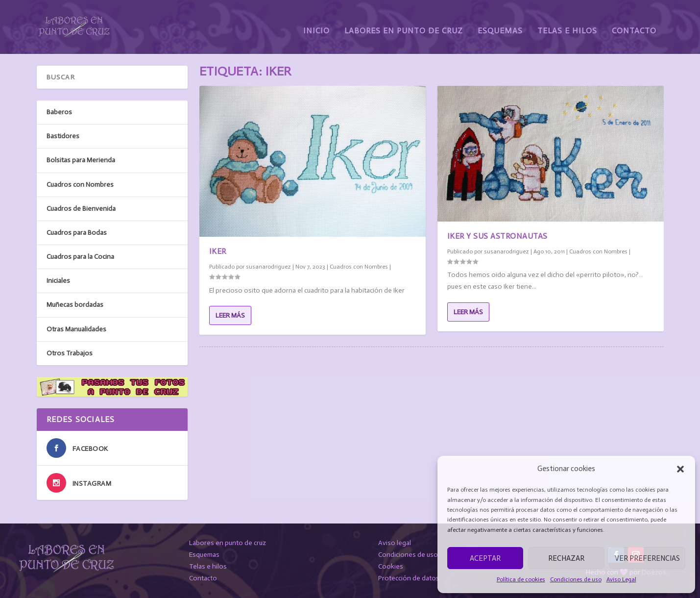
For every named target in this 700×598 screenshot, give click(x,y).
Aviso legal (395, 543)
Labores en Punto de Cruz (404, 23)
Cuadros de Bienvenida (81, 209)
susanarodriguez (268, 267)
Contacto (634, 23)
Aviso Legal (621, 579)
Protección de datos (409, 578)
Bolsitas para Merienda (81, 160)
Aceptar (485, 558)
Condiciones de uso (576, 579)
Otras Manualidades (76, 329)
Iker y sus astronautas (497, 236)
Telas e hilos (208, 566)
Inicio (316, 23)
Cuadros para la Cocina (80, 257)
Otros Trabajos (70, 353)
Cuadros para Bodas (77, 233)
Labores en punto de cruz (228, 543)
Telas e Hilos (567, 23)
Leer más (230, 315)
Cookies (391, 566)
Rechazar (566, 558)
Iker (218, 251)
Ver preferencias (647, 558)
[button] (680, 469)
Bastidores (63, 136)
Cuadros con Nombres (359, 267)
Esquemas (500, 23)
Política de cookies (521, 579)
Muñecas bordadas (75, 305)
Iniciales (58, 281)
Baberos (59, 112)
